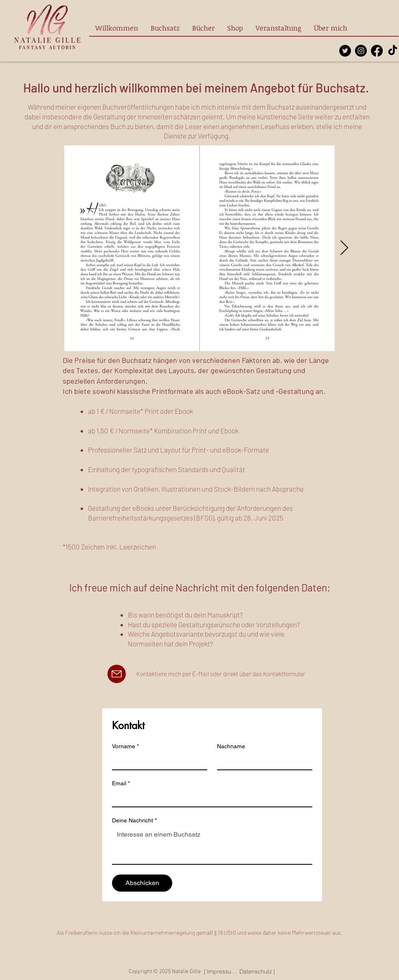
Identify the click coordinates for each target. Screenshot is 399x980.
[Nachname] (262, 761)
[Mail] (117, 674)
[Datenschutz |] (257, 971)
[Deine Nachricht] (212, 846)
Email (121, 783)
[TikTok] (393, 51)
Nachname (231, 746)
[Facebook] (377, 51)
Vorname (125, 746)
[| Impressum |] (221, 971)
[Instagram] (361, 51)
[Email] (210, 798)
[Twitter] (345, 51)
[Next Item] (344, 248)
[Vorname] (157, 761)
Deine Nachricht (134, 821)
